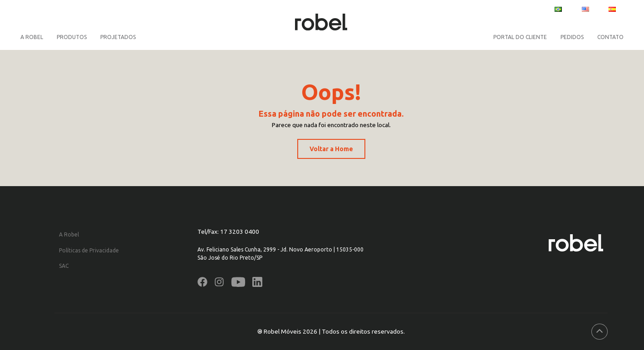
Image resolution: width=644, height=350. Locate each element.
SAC (64, 266)
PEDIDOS (572, 37)
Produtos (72, 37)
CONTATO (610, 37)
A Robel (32, 37)
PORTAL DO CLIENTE (520, 37)
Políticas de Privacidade (89, 250)
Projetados (118, 37)
